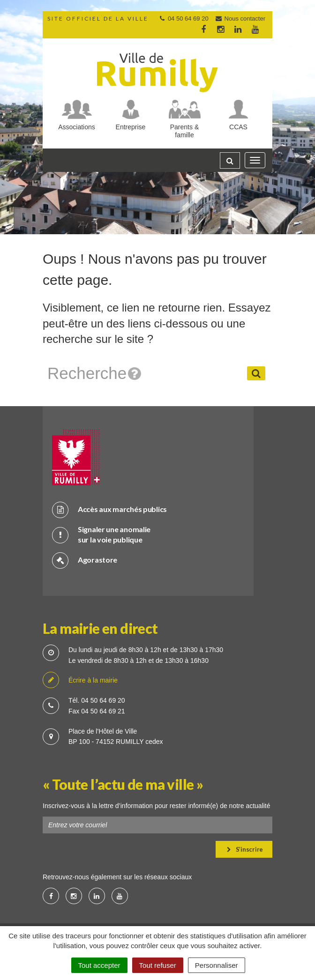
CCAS (238, 127)
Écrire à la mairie (80, 680)
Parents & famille (184, 131)
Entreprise (131, 127)
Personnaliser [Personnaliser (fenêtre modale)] (217, 965)
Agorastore (85, 560)
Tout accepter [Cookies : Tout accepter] (99, 965)
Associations (77, 127)
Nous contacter (240, 19)
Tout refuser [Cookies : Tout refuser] (158, 965)
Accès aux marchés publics (109, 509)
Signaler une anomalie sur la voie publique (101, 535)
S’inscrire (245, 849)
